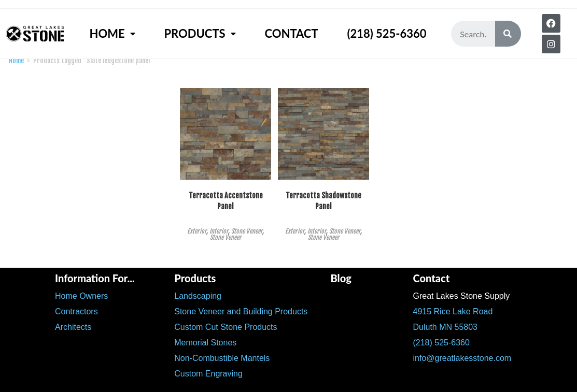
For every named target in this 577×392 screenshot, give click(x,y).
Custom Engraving (208, 374)
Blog (341, 278)
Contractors (76, 311)
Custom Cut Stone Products (226, 327)
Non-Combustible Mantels (222, 358)
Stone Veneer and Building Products (241, 311)
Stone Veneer (247, 231)
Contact (291, 33)
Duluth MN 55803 (445, 327)
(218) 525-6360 (386, 33)
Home (112, 34)
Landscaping (198, 296)
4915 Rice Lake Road (453, 311)
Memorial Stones (205, 343)
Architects (73, 327)
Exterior (197, 231)
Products (200, 34)
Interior (219, 231)
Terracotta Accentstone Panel (226, 201)
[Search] (508, 34)
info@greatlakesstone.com (462, 358)
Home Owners (81, 296)
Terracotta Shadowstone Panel (323, 201)
